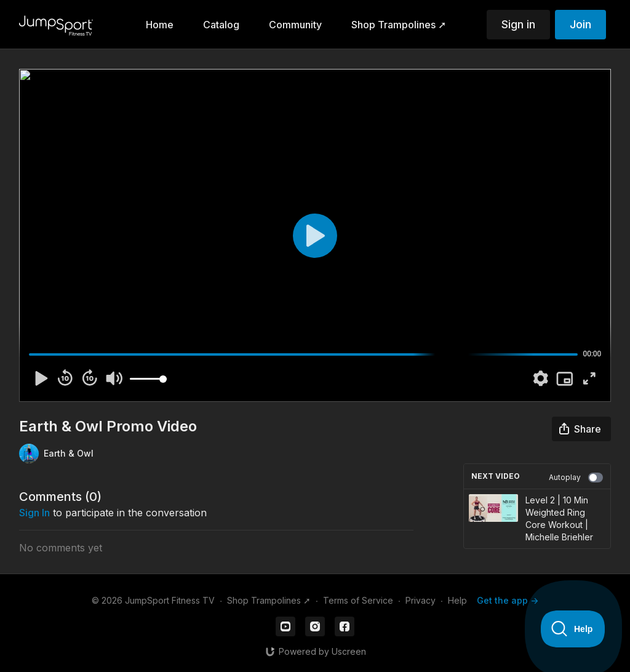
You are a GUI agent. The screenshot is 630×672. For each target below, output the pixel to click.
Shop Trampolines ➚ (269, 600)
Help (457, 600)
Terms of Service (358, 600)
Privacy (421, 600)
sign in (34, 513)
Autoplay (576, 478)
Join (580, 24)
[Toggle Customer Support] (573, 629)
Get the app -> (508, 600)
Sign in (518, 24)
